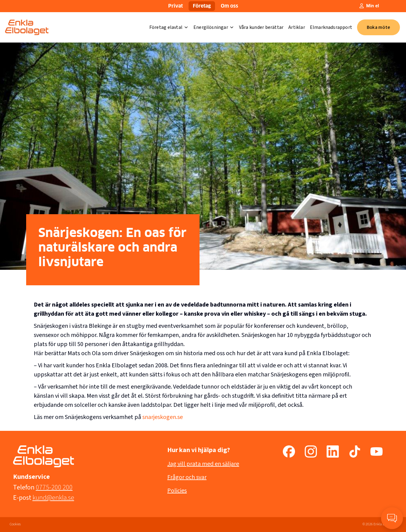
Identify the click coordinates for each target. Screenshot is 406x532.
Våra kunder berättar (261, 27)
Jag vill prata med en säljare (203, 464)
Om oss (229, 6)
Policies (177, 491)
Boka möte (378, 27)
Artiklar (297, 27)
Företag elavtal (169, 27)
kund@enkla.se (53, 498)
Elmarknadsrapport (331, 27)
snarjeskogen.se (163, 417)
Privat (175, 6)
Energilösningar (213, 27)
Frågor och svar (187, 477)
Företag (202, 6)
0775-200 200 (54, 487)
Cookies (15, 524)
